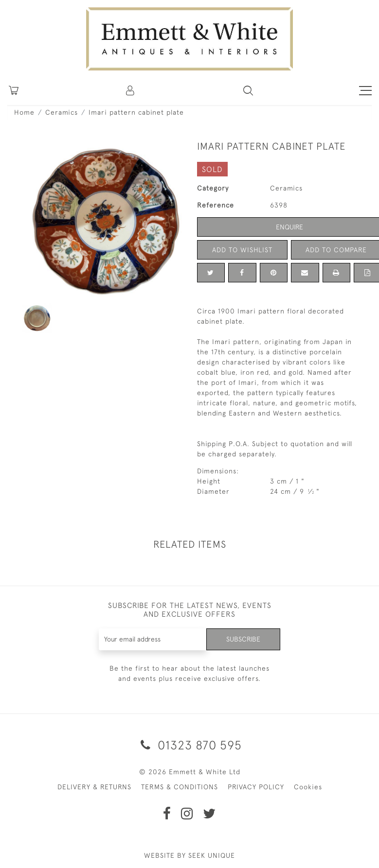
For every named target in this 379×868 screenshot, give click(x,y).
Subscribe (243, 639)
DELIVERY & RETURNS (94, 787)
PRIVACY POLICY (256, 787)
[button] (248, 90)
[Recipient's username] (153, 639)
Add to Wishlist (242, 250)
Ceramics (62, 112)
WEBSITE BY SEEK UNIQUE (189, 855)
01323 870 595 (189, 745)
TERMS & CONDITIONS (180, 787)
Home (24, 112)
